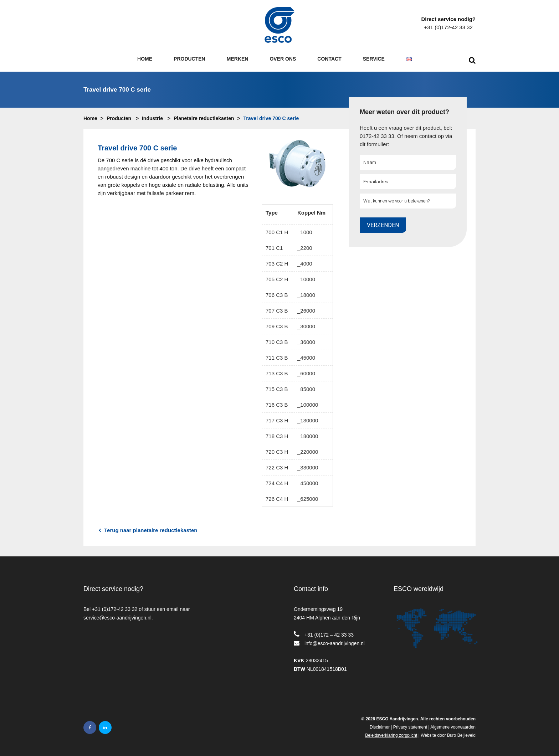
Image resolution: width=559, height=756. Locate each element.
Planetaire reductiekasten (204, 118)
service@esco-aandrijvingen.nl (117, 618)
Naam (368, 162)
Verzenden (383, 225)
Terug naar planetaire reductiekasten (148, 530)
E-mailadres (374, 182)
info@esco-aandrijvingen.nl (335, 643)
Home (90, 118)
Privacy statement (410, 727)
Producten (119, 118)
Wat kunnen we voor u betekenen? (394, 201)
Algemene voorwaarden (453, 727)
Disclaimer (380, 727)
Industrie (152, 118)
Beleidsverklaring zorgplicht (391, 735)
